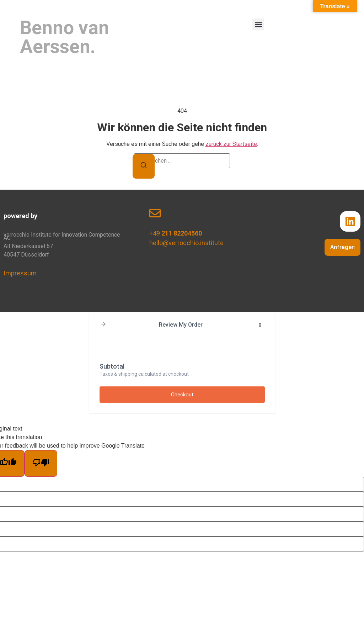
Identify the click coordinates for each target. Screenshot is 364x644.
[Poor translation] (41, 463)
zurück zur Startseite (231, 144)
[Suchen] (144, 166)
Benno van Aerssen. (65, 37)
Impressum (20, 273)
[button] (258, 24)
